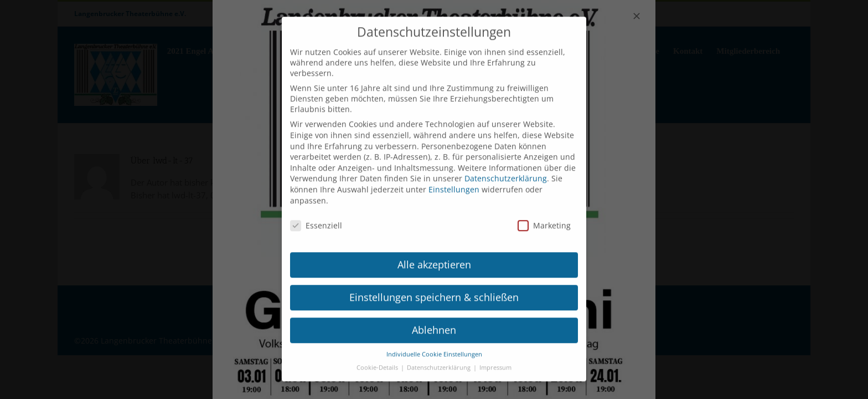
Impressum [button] (495, 356)
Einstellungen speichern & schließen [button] (434, 285)
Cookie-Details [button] (378, 356)
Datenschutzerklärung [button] (440, 356)
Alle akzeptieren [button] (434, 253)
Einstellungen (454, 178)
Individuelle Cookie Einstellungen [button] (434, 342)
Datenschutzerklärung (506, 167)
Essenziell (316, 214)
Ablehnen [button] (434, 318)
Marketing (544, 214)
